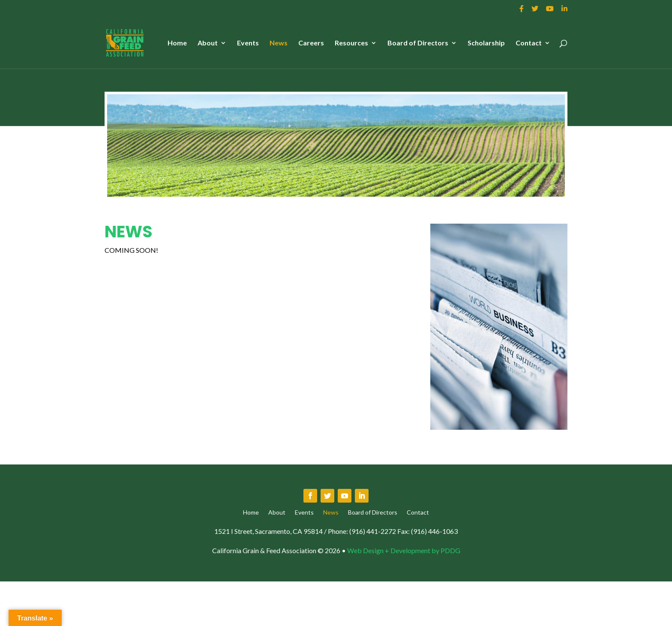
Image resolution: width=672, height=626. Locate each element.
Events (248, 43)
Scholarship (486, 43)
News (279, 43)
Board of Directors (418, 43)
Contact (529, 43)
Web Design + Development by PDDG (404, 550)
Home (177, 43)
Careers (311, 43)
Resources (351, 43)
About (208, 43)
